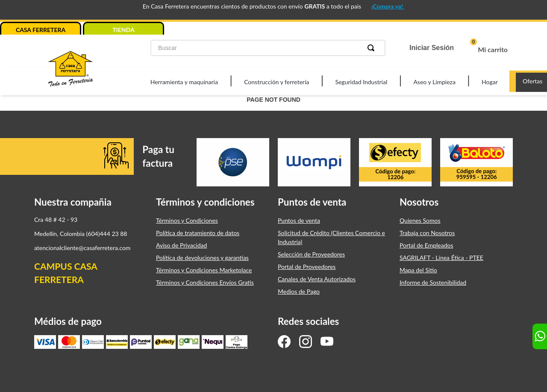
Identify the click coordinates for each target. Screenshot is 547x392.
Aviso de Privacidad (181, 245)
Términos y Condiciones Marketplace (204, 270)
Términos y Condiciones (187, 220)
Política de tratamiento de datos (198, 233)
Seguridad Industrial (361, 82)
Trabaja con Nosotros (427, 233)
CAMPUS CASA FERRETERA (66, 273)
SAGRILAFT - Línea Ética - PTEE (441, 258)
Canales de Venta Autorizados (317, 279)
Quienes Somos (420, 220)
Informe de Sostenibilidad (433, 282)
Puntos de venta (299, 220)
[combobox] (268, 48)
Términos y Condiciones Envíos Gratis (205, 282)
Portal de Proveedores (307, 267)
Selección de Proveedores (311, 254)
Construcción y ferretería (276, 82)
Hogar (490, 82)
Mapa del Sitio (418, 270)
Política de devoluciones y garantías (202, 258)
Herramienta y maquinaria (184, 82)
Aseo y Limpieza (434, 82)
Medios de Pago (299, 291)
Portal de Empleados (426, 245)
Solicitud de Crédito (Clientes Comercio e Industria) (331, 237)
